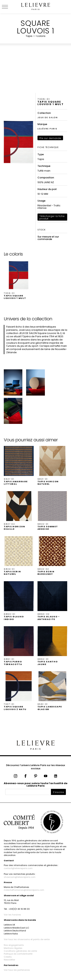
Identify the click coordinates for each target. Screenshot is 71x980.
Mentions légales (13, 948)
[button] (19, 280)
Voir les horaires (12, 915)
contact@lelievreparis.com (18, 868)
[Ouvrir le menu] (9, 7)
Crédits (8, 957)
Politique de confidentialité (18, 954)
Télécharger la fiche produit (52, 217)
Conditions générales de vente (20, 951)
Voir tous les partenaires (17, 970)
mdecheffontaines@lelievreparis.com (24, 890)
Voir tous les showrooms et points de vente (27, 939)
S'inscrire (58, 792)
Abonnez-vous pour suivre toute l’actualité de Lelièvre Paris (36, 784)
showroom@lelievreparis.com (20, 877)
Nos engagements (14, 945)
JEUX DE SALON (48, 117)
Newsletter (9, 960)
